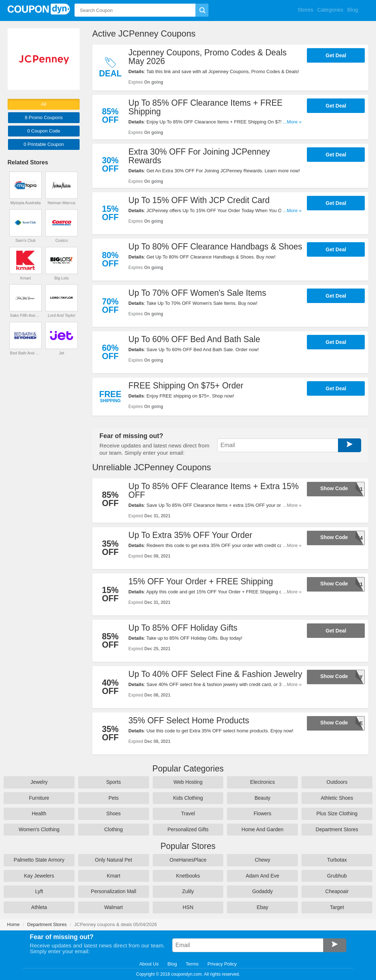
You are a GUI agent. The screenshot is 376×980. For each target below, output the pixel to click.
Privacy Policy (222, 964)
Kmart (26, 278)
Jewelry (39, 782)
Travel (188, 813)
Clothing (113, 829)
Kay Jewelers (39, 876)
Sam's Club (26, 240)
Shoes (114, 813)
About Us (149, 964)
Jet (62, 353)
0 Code (44, 131)
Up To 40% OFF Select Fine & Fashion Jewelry (215, 674)
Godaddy (263, 891)
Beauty (262, 798)
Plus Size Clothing (337, 813)
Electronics (262, 782)
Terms (192, 964)
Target (337, 907)
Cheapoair (337, 891)
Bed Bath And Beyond (26, 353)
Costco (62, 240)
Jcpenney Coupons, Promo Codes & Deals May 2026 (208, 57)
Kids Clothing (188, 798)
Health (39, 813)
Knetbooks (188, 876)
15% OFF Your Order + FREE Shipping (201, 581)
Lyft (39, 891)
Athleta (39, 907)
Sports (113, 782)
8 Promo (44, 117)
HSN (188, 907)
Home (14, 924)
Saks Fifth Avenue (26, 315)
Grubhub (337, 876)
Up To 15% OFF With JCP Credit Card (199, 200)
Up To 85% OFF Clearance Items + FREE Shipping (206, 107)
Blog (172, 964)
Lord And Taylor (62, 315)
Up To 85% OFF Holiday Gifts (183, 628)
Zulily (188, 891)
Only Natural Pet (113, 860)
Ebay (262, 907)
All (43, 104)
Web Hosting (188, 782)
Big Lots (62, 278)
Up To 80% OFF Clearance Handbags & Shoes (215, 247)
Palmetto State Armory (39, 860)
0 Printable (44, 144)
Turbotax (337, 860)
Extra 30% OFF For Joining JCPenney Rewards (199, 156)
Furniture (39, 798)
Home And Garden (262, 829)
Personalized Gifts (188, 829)
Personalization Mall (113, 891)
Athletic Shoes (337, 798)
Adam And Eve (263, 876)
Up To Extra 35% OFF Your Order (190, 535)
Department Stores (337, 829)
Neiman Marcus (62, 203)
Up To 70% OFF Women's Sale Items (197, 293)
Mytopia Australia (26, 203)
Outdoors (337, 782)
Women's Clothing (39, 829)
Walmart (114, 907)
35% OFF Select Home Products (189, 720)
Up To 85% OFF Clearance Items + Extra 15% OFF (214, 491)
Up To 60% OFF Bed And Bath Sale (194, 339)
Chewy (263, 860)
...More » (292, 122)
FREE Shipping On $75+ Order (186, 386)
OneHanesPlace (188, 860)
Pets (114, 798)
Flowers (263, 813)
